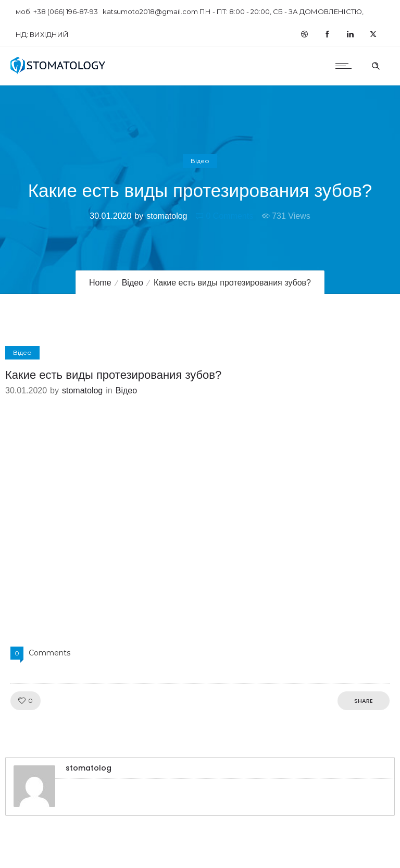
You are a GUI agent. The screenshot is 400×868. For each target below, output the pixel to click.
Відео (133, 283)
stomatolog (167, 216)
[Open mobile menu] (346, 66)
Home (100, 283)
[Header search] (376, 65)
